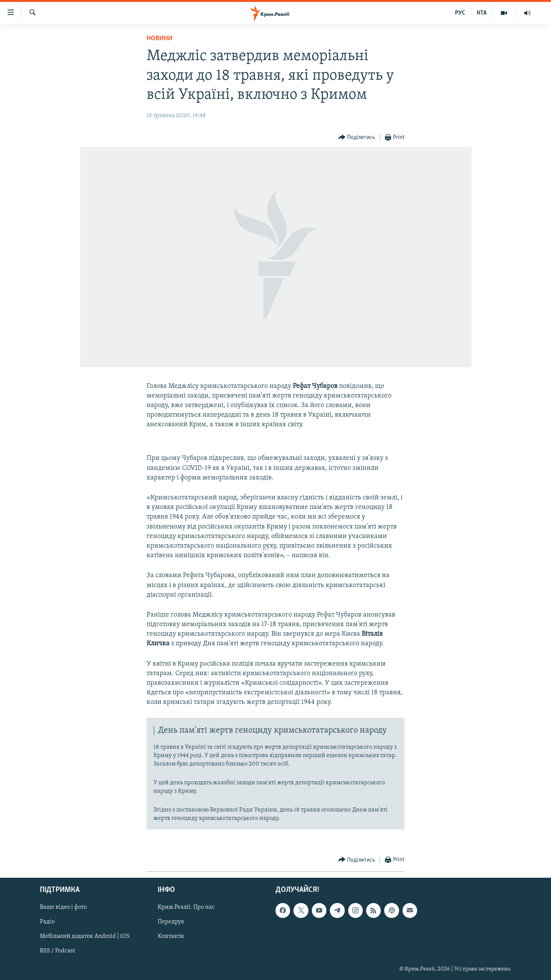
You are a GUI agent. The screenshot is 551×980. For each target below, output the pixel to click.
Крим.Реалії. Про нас (186, 908)
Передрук (171, 922)
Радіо (47, 922)
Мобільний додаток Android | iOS (85, 937)
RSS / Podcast (57, 951)
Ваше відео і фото (63, 908)
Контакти (171, 937)
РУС (460, 13)
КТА (482, 13)
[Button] (357, 138)
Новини (160, 38)
